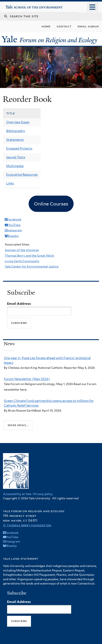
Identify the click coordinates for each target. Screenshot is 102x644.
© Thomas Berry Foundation (27, 525)
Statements (15, 140)
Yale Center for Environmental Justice (32, 266)
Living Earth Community (22, 261)
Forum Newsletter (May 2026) (27, 379)
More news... (18, 425)
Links (10, 183)
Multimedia (15, 166)
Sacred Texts (16, 157)
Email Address (19, 304)
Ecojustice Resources (22, 175)
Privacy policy (43, 494)
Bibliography (16, 131)
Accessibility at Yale (17, 494)
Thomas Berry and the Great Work (29, 256)
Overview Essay (18, 122)
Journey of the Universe (22, 250)
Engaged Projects (19, 149)
